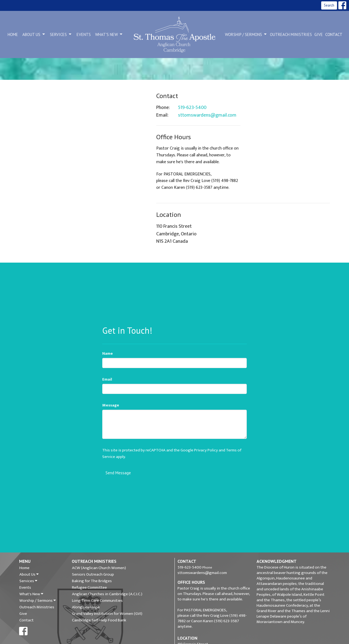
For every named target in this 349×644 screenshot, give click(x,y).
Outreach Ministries (291, 34)
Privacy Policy (206, 450)
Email (107, 379)
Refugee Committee (89, 588)
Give (319, 34)
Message (111, 405)
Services (61, 34)
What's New (109, 34)
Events (84, 34)
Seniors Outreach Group (93, 575)
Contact (334, 34)
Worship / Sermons (246, 34)
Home (13, 34)
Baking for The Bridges (92, 581)
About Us (34, 34)
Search (329, 5)
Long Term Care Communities (97, 601)
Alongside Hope (86, 607)
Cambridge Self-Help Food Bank (99, 620)
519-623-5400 (192, 108)
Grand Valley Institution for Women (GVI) (107, 614)
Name (108, 353)
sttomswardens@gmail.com (207, 116)
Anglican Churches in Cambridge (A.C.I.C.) (107, 594)
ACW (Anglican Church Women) (99, 568)
